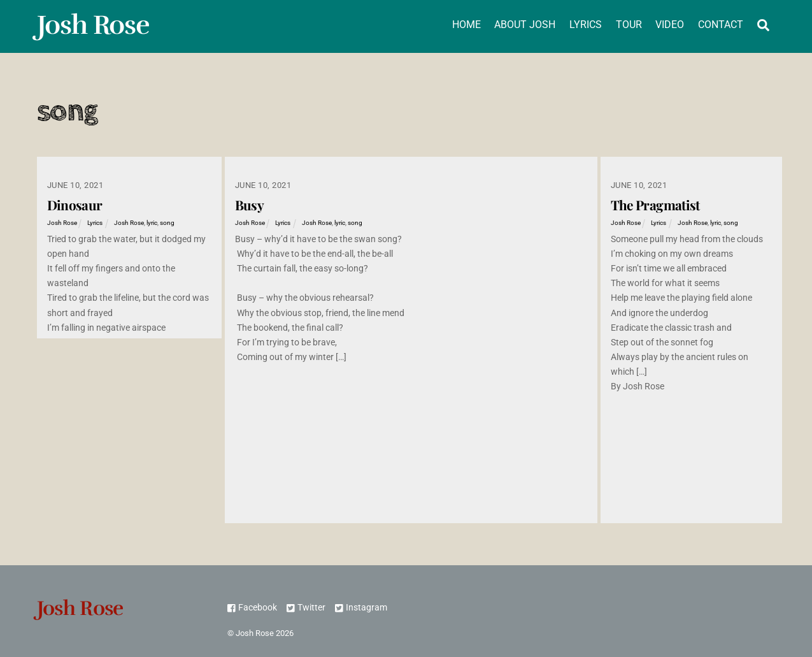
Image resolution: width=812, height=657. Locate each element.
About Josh (525, 25)
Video (670, 25)
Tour (629, 25)
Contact (721, 25)
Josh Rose (62, 223)
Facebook (252, 608)
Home (467, 25)
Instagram (361, 608)
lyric (152, 223)
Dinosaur (75, 205)
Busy (250, 205)
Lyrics (586, 25)
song (167, 223)
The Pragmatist (655, 205)
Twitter (306, 608)
